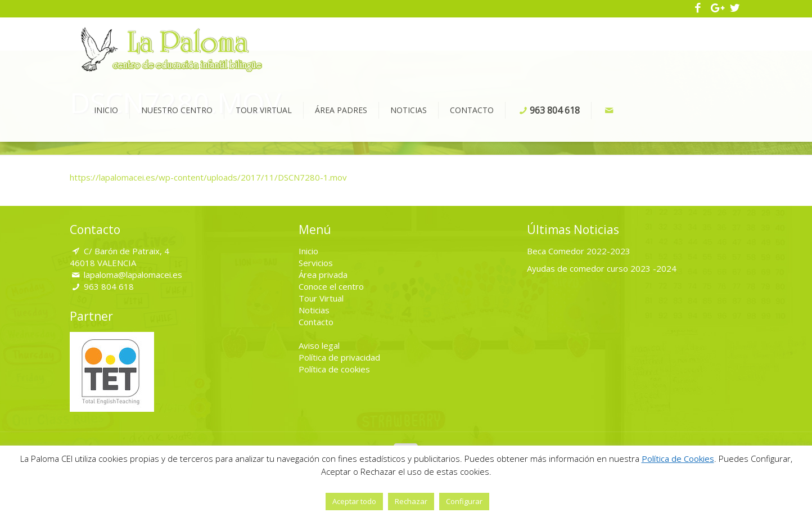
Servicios (316, 263)
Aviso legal (319, 345)
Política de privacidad (339, 357)
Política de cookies (334, 369)
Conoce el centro (331, 286)
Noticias (314, 310)
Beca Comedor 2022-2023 (579, 251)
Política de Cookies (678, 458)
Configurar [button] (464, 501)
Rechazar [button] (411, 501)
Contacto (316, 322)
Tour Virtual (321, 298)
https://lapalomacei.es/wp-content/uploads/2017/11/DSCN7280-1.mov (208, 177)
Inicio (308, 251)
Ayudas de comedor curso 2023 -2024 (602, 268)
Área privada (323, 275)
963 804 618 (109, 286)
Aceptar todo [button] (354, 501)
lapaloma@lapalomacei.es (133, 275)
